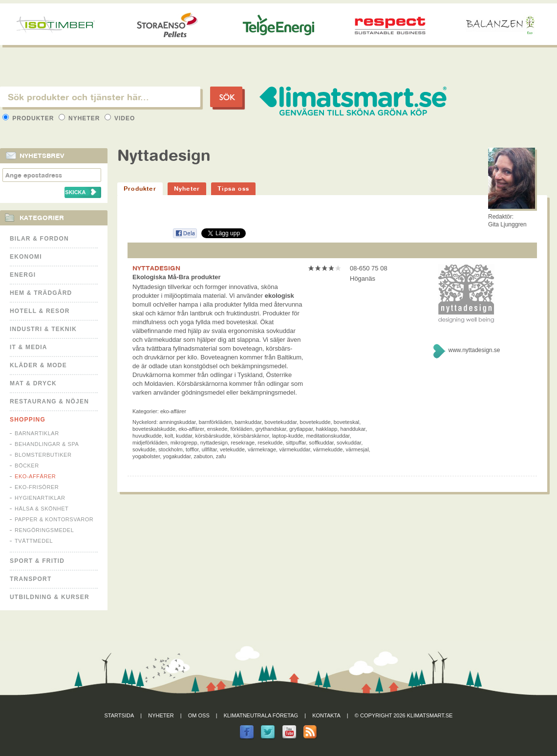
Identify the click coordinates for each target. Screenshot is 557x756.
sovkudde (144, 449)
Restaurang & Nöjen (49, 401)
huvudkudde (147, 436)
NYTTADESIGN (156, 268)
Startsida (119, 715)
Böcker (27, 466)
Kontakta (326, 715)
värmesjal (357, 449)
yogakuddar (177, 456)
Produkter (29, 118)
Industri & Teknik (43, 329)
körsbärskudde (213, 436)
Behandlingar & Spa (47, 444)
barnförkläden (215, 422)
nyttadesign (214, 443)
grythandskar (271, 429)
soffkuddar (321, 443)
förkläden (241, 429)
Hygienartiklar (40, 498)
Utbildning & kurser (50, 597)
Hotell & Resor (40, 311)
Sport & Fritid (37, 561)
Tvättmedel (34, 541)
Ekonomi (26, 257)
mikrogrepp (184, 443)
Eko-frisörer (37, 487)
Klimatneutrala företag (261, 715)
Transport (31, 579)
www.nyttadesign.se (474, 350)
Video (120, 118)
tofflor (192, 449)
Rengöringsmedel (44, 530)
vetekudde (232, 449)
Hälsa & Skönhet (42, 509)
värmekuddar (295, 449)
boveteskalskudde (154, 429)
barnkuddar (248, 422)
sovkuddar (349, 443)
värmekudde (328, 449)
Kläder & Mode (38, 365)
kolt (169, 436)
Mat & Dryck (33, 383)
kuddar (184, 436)
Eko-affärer (35, 476)
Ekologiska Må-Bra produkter (177, 277)
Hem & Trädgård (41, 293)
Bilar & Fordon (39, 239)
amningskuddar (178, 422)
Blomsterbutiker (43, 455)
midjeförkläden (150, 443)
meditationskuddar (328, 436)
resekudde (270, 443)
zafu (221, 456)
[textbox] (100, 97)
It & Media (29, 347)
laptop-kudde (288, 436)
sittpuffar (296, 443)
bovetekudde (315, 422)
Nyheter (80, 118)
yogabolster (146, 456)
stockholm (171, 449)
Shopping (28, 420)
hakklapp (326, 429)
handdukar (353, 429)
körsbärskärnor (251, 436)
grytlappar (301, 429)
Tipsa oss (233, 189)
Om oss (199, 715)
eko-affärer (191, 429)
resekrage (243, 443)
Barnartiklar (37, 433)
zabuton (203, 456)
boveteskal (347, 422)
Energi (23, 275)
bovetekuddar (280, 422)
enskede (217, 429)
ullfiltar (209, 449)
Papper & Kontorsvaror (54, 519)
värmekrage (262, 449)
